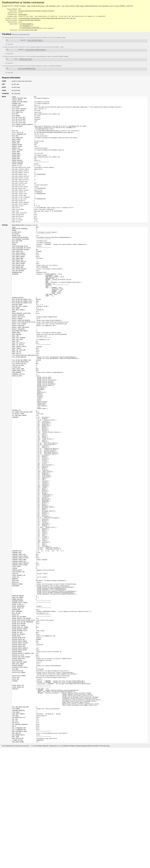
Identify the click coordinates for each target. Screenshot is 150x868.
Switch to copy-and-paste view (21, 35)
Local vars (10, 46)
